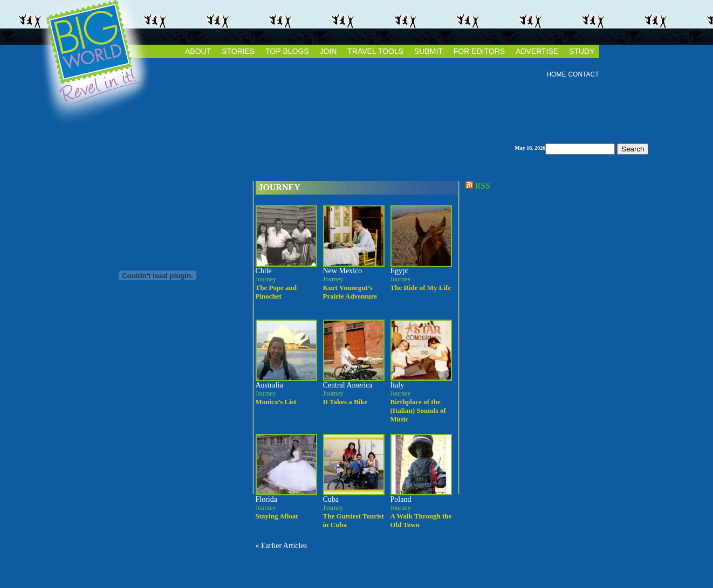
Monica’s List (276, 402)
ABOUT (198, 51)
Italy (397, 385)
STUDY (582, 51)
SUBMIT (429, 51)
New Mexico (343, 271)
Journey (280, 187)
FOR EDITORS (479, 51)
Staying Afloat (277, 516)
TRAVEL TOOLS (375, 51)
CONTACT (583, 74)
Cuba (331, 499)
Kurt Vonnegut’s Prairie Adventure (350, 292)
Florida (266, 499)
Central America (348, 385)
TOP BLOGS (287, 51)
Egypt (399, 271)
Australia (269, 385)
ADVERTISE (537, 51)
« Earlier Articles (282, 546)
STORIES (238, 51)
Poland (401, 499)
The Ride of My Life (421, 288)
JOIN (328, 51)
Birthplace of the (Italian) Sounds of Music (418, 410)
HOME (556, 74)
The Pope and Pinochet (276, 292)
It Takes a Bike (345, 402)
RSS (477, 186)
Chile (264, 271)
